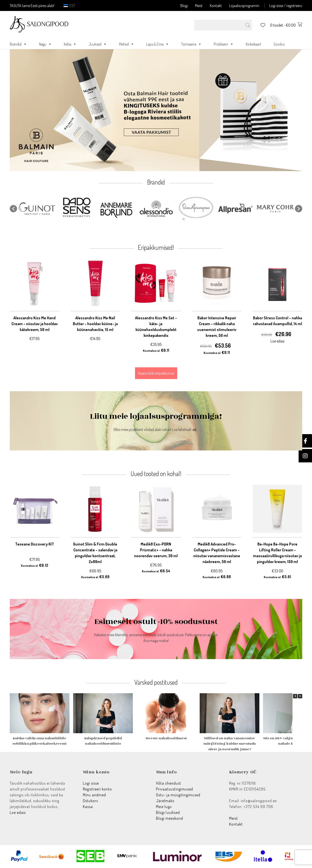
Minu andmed (94, 795)
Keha (70, 44)
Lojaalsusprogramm (244, 6)
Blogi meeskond (170, 818)
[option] (37, 209)
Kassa (88, 807)
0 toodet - (286, 25)
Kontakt (216, 6)
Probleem (224, 44)
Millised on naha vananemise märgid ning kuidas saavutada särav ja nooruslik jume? (230, 744)
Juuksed (98, 44)
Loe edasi (18, 812)
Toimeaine (191, 44)
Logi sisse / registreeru (286, 6)
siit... (195, 429)
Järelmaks (165, 801)
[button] (13, 209)
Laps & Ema (158, 44)
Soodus (279, 44)
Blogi (184, 6)
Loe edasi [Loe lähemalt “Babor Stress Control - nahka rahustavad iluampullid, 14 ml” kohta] (278, 341)
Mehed (127, 44)
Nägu (45, 44)
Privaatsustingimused (175, 789)
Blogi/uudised (168, 812)
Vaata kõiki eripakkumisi (156, 373)
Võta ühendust (169, 783)
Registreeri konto (97, 789)
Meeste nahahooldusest (166, 738)
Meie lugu (164, 807)
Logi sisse (91, 783)
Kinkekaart (253, 44)
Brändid (18, 44)
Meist (199, 6)
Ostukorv (91, 801)
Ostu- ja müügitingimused (178, 795)
